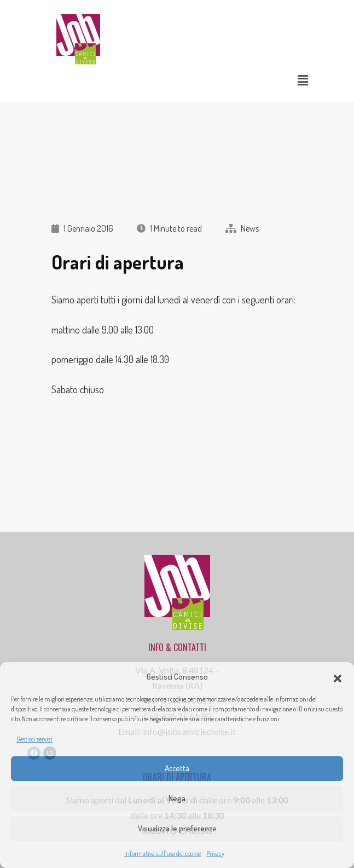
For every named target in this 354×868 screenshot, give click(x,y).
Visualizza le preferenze (177, 828)
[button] (338, 677)
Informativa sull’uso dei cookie (163, 853)
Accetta (177, 768)
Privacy (215, 853)
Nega (177, 798)
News (250, 228)
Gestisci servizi (34, 739)
